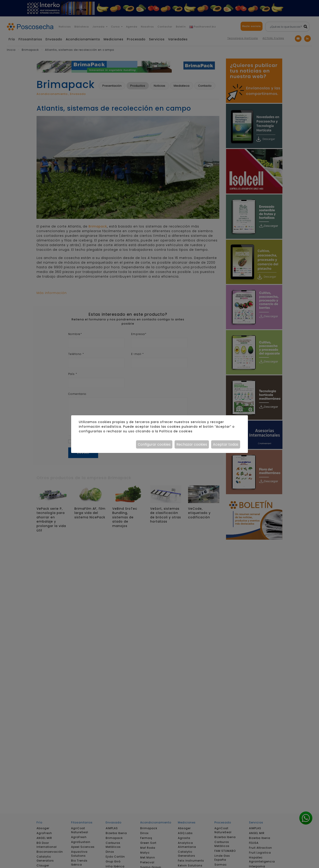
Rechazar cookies (192, 444)
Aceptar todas (226, 444)
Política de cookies (176, 431)
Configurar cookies (154, 444)
